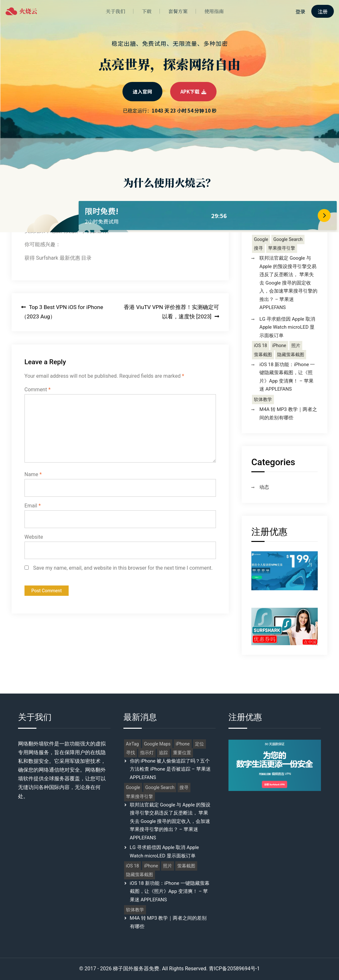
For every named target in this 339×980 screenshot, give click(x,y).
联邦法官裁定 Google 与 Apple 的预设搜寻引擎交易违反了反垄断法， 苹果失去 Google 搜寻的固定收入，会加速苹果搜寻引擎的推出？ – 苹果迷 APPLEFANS (288, 283)
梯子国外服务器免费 (136, 969)
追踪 (163, 753)
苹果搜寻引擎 (282, 248)
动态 (264, 487)
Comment (38, 390)
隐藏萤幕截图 (291, 355)
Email (33, 510)
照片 (296, 346)
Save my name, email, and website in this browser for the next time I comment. (123, 574)
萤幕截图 (263, 355)
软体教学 (263, 400)
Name (33, 478)
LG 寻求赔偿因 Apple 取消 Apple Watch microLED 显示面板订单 (287, 327)
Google (261, 240)
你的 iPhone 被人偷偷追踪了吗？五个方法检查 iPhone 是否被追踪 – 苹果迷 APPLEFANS (170, 769)
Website (34, 542)
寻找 (131, 753)
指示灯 (147, 753)
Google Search (288, 240)
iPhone (279, 346)
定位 (199, 744)
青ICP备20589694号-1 (234, 969)
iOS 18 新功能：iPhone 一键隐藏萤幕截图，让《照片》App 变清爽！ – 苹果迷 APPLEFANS (170, 891)
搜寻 (258, 248)
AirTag (132, 744)
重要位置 (182, 753)
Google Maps (157, 744)
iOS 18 (261, 346)
